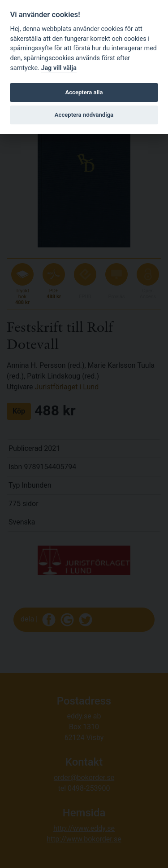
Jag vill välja (59, 68)
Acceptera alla (84, 92)
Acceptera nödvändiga (84, 115)
